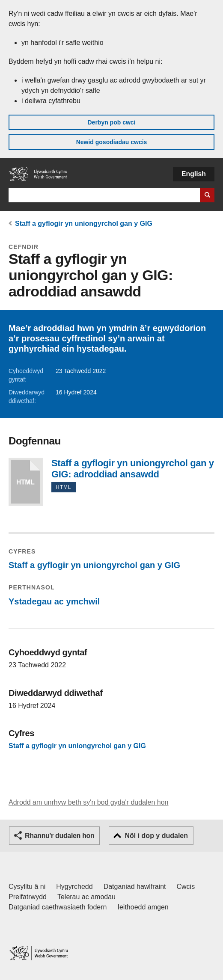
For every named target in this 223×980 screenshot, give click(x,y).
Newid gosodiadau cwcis (112, 142)
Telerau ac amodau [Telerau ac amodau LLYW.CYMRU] (86, 897)
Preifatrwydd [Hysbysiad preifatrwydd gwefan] (28, 897)
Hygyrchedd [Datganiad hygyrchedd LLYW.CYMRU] (74, 887)
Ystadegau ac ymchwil (54, 601)
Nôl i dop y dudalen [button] (156, 836)
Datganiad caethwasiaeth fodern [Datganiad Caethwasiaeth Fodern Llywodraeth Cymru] (58, 907)
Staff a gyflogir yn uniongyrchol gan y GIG (84, 224)
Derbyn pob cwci (111, 122)
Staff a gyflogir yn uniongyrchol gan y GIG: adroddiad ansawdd (26, 482)
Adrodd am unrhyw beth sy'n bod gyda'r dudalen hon (88, 802)
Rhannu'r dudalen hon (59, 836)
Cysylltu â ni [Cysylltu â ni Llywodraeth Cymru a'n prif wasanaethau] (27, 887)
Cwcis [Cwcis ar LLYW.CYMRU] (186, 887)
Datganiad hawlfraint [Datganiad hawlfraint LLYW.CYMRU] (135, 887)
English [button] (194, 174)
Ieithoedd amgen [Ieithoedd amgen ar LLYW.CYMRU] (143, 907)
